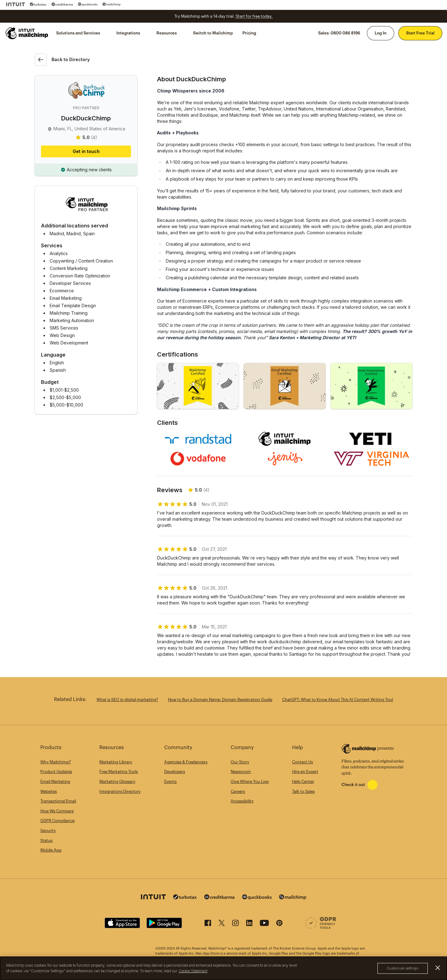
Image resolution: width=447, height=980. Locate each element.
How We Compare (57, 811)
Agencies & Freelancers (186, 762)
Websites (49, 791)
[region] (223, 968)
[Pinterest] (279, 924)
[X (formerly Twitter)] (222, 924)
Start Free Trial (420, 33)
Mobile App (51, 850)
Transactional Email (58, 801)
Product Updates (56, 772)
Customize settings (403, 968)
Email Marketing (55, 782)
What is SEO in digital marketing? (127, 700)
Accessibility (242, 801)
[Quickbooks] (88, 4)
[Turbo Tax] (38, 4)
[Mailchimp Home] (27, 33)
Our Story (240, 762)
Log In (381, 33)
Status (46, 841)
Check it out (353, 785)
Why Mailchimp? (56, 762)
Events (170, 782)
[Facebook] (208, 924)
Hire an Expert (305, 772)
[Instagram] (235, 924)
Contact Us (303, 762)
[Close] (438, 968)
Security (48, 831)
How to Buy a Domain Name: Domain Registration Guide (220, 700)
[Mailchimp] (112, 4)
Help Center (303, 782)
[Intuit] (16, 4)
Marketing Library (116, 762)
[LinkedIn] (249, 924)
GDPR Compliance (57, 821)
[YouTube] (264, 924)
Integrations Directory (120, 791)
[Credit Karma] (62, 4)
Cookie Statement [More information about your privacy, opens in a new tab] (193, 971)
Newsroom (241, 772)
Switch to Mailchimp (213, 33)
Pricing (249, 33)
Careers (238, 791)
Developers (175, 772)
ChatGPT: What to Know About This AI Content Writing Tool (338, 700)
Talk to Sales (303, 791)
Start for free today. (254, 16)
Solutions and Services (78, 33)
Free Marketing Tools (119, 772)
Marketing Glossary (117, 782)
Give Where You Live (250, 782)
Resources (167, 33)
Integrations (128, 33)
